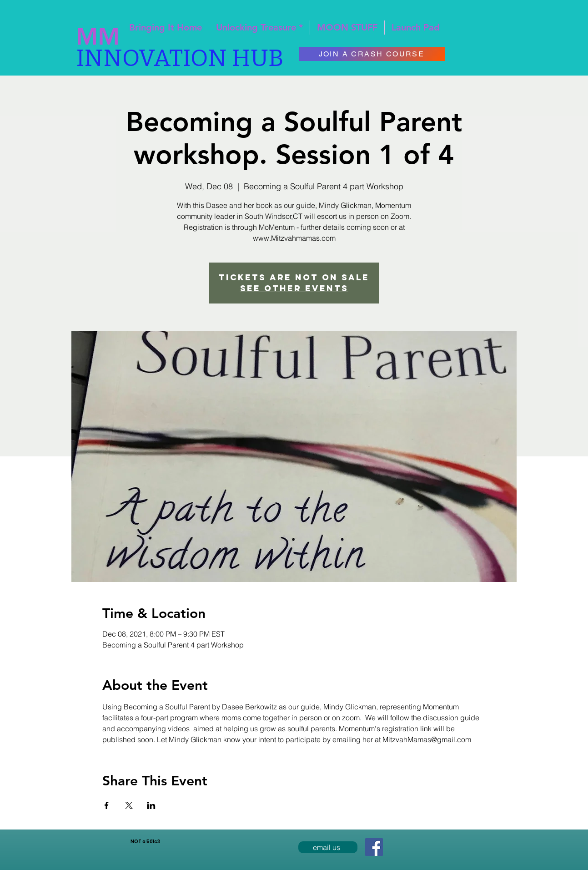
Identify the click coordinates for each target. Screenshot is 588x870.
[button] (416, 28)
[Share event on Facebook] (107, 805)
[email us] (328, 847)
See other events (294, 288)
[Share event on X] (129, 805)
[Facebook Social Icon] (374, 847)
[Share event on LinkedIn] (151, 805)
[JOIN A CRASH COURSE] (372, 54)
